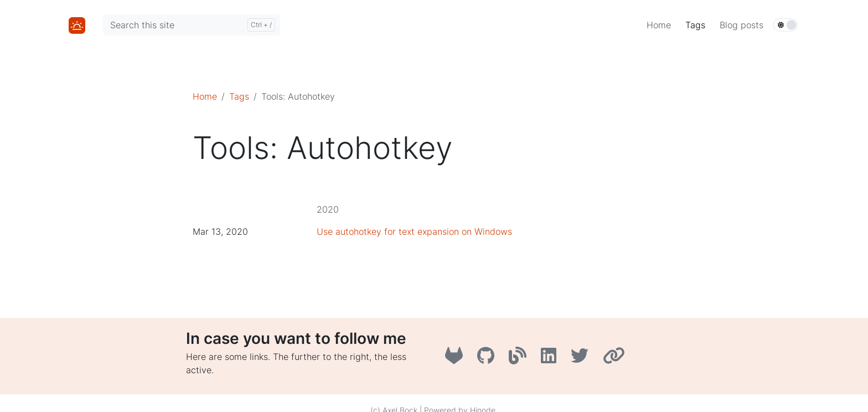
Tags (239, 96)
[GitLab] (457, 359)
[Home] (77, 24)
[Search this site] (192, 25)
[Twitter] (582, 359)
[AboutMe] (615, 359)
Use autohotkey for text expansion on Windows (414, 231)
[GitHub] (489, 359)
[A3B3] (520, 359)
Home (205, 96)
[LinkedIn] (551, 359)
